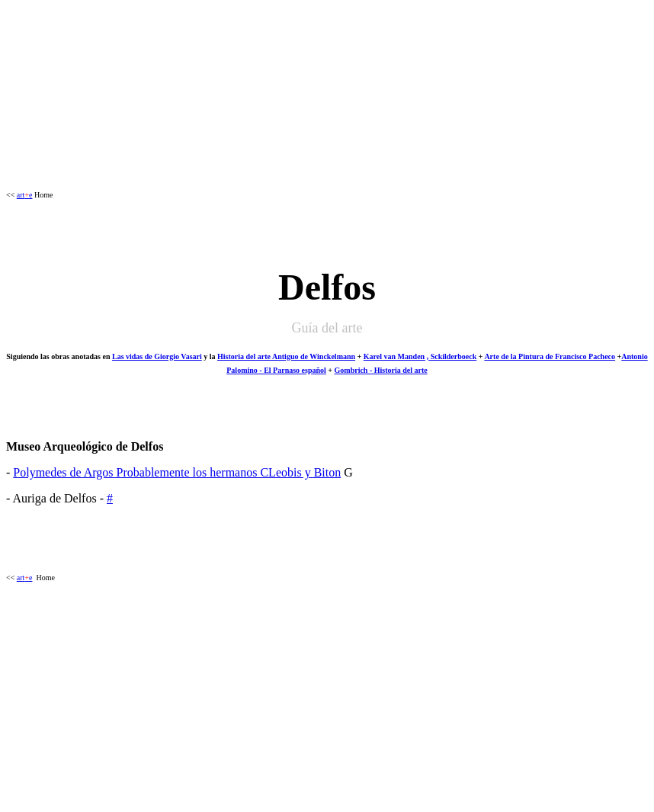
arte (25, 195)
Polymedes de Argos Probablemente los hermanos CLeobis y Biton (177, 472)
